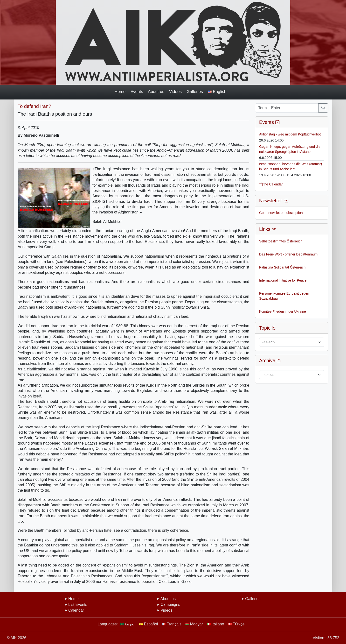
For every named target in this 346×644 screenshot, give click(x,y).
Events (137, 92)
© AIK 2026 (17, 638)
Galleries (195, 92)
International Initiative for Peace (283, 280)
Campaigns (170, 605)
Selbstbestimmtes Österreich (281, 241)
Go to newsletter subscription (281, 213)
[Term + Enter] (287, 108)
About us (156, 92)
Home (120, 92)
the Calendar (271, 184)
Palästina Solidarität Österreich (282, 267)
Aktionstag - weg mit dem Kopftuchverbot (290, 134)
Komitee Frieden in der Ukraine (283, 311)
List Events (78, 605)
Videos (175, 92)
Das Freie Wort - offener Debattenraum (288, 254)
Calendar (76, 610)
